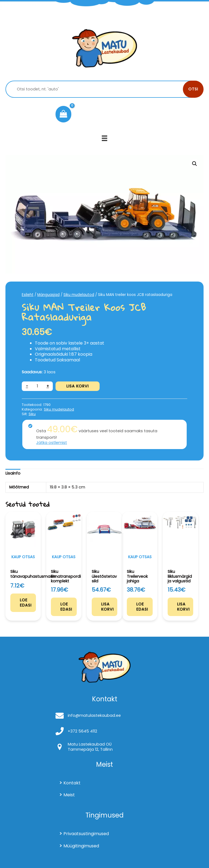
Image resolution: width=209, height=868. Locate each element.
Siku (32, 414)
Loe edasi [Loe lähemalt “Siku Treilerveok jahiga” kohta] (142, 607)
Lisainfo (13, 473)
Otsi (193, 89)
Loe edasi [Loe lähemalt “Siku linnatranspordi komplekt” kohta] (66, 607)
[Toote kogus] (37, 386)
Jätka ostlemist (52, 443)
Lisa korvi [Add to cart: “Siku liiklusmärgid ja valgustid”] (183, 607)
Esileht (28, 295)
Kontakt (72, 783)
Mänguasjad (48, 295)
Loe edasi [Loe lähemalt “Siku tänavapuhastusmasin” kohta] (26, 603)
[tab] (13, 474)
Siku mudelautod (79, 295)
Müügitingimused (81, 846)
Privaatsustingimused (86, 834)
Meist (69, 795)
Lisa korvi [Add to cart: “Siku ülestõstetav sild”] (107, 607)
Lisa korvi (78, 386)
